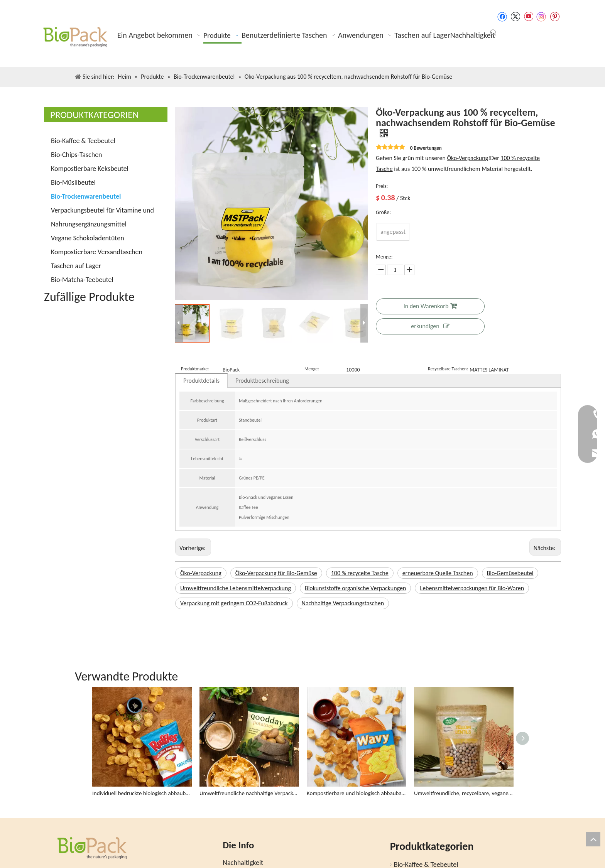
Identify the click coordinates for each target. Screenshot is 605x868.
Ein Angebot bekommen (256, 840)
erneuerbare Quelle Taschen (438, 573)
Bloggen (234, 851)
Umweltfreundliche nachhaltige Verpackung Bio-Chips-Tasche (249, 759)
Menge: (312, 369)
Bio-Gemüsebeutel (510, 573)
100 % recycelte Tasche (360, 573)
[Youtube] (528, 17)
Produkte (236, 862)
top (593, 839)
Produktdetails (201, 381)
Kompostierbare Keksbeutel (90, 169)
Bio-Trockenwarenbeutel (86, 196)
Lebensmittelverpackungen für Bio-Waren (472, 588)
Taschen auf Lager (76, 266)
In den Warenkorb (430, 306)
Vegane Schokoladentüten (88, 238)
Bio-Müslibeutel (73, 182)
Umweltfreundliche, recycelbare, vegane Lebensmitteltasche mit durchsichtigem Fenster (464, 759)
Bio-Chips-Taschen (77, 155)
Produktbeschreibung (262, 381)
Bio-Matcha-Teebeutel (82, 280)
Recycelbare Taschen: (448, 369)
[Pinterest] (555, 17)
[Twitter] (515, 17)
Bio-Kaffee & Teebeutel (83, 141)
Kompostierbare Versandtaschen (97, 252)
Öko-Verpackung (467, 158)
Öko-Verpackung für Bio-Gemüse (276, 573)
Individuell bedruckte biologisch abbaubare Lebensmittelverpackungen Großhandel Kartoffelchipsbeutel (142, 759)
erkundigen (430, 326)
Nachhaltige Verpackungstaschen (343, 603)
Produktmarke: (195, 369)
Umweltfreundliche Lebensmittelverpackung (236, 588)
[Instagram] (541, 17)
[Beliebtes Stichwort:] (493, 33)
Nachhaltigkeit (243, 829)
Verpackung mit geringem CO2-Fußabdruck (234, 603)
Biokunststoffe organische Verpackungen (355, 588)
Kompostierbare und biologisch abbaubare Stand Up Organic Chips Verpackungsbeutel (357, 759)
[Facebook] (502, 17)
